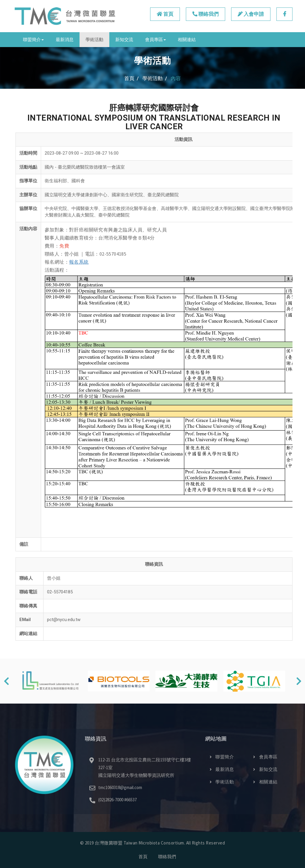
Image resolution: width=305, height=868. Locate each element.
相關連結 (187, 39)
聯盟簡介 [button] (33, 39)
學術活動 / (155, 78)
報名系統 (79, 262)
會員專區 (265, 757)
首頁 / (132, 78)
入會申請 (250, 14)
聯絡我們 (204, 14)
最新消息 (65, 39)
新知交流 (124, 39)
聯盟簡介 (222, 757)
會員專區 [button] (155, 39)
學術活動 (94, 39)
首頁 (163, 14)
